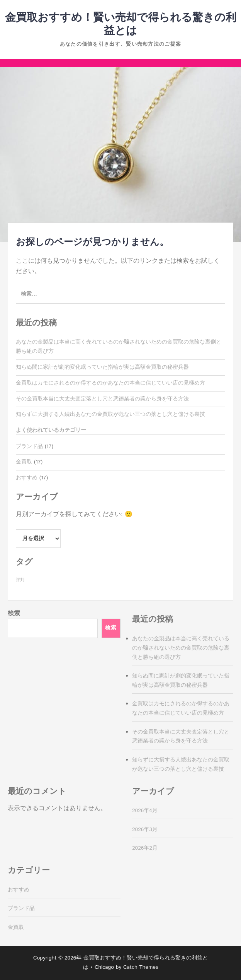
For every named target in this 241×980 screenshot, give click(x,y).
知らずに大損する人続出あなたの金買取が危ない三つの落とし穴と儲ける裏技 (110, 414)
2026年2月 (145, 848)
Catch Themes (141, 967)
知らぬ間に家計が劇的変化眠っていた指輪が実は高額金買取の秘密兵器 (102, 367)
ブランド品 (29, 446)
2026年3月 (145, 829)
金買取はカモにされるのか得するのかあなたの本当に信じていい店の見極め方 (110, 383)
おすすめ (27, 478)
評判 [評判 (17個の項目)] (20, 580)
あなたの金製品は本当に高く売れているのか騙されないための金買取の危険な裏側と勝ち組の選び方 (181, 648)
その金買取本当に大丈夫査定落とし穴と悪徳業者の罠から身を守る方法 (102, 399)
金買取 (24, 462)
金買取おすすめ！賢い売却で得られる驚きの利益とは (121, 24)
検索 (14, 613)
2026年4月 (145, 811)
